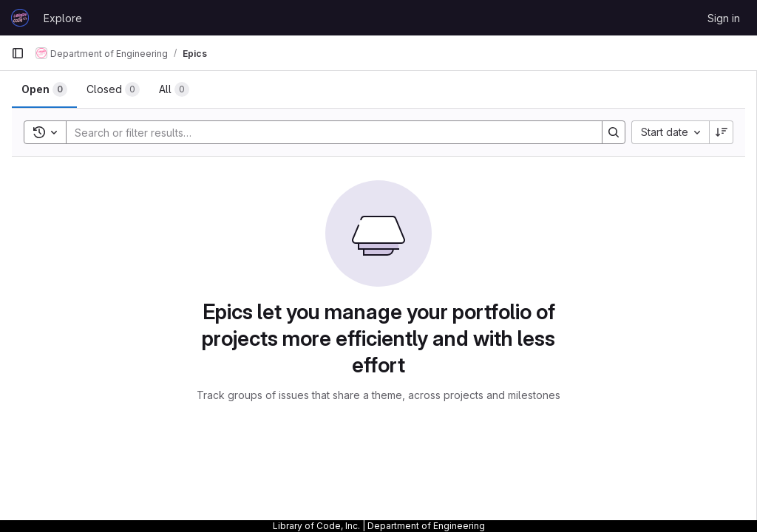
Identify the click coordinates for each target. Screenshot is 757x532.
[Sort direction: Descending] (722, 132)
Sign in (724, 18)
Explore (63, 18)
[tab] (44, 89)
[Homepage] (20, 18)
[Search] (327, 132)
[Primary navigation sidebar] (18, 53)
